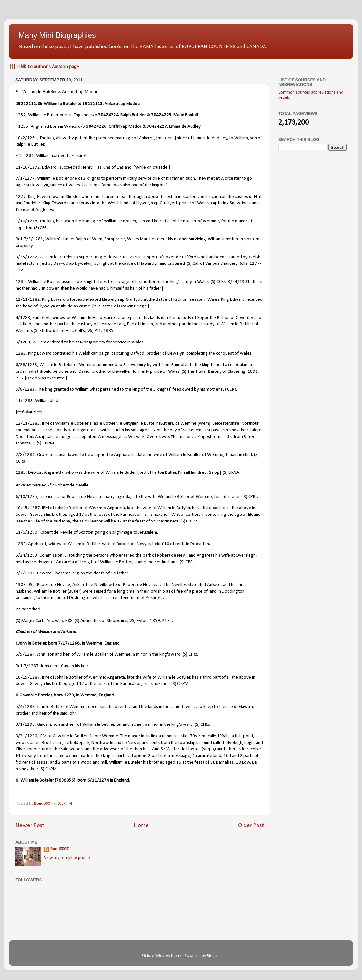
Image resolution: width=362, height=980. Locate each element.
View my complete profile (67, 858)
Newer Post (30, 826)
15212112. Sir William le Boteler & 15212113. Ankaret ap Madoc (77, 104)
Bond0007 (59, 849)
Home (141, 826)
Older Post (251, 826)
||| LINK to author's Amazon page (44, 67)
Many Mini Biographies (57, 35)
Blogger (213, 956)
